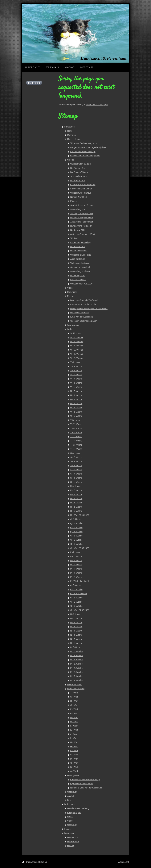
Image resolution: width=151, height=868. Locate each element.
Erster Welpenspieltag (80, 242)
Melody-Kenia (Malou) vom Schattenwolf (89, 309)
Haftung (71, 846)
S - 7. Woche (76, 457)
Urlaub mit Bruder (78, 251)
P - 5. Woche (76, 565)
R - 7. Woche (76, 490)
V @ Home (75, 362)
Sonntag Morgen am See (82, 213)
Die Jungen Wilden (79, 172)
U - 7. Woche (76, 391)
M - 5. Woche (76, 664)
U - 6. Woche (76, 395)
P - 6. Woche (76, 561)
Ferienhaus (69, 804)
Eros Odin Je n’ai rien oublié (83, 304)
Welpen (71, 329)
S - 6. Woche (76, 461)
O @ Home (75, 585)
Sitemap (43, 862)
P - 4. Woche (76, 569)
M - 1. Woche (76, 680)
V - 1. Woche (76, 387)
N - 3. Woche (76, 635)
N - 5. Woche (76, 627)
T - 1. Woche (76, 449)
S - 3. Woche (76, 474)
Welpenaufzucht (75, 684)
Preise (70, 817)
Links (70, 800)
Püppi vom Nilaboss (79, 313)
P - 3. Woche (76, 573)
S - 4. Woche (76, 470)
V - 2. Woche (76, 383)
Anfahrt (71, 796)
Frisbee (74, 201)
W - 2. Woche (77, 354)
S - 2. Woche (76, 478)
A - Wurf (74, 771)
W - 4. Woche (77, 346)
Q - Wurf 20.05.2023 (80, 548)
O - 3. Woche (76, 598)
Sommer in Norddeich (80, 267)
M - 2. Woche (76, 676)
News (70, 131)
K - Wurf (74, 730)
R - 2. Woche (76, 507)
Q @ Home (75, 519)
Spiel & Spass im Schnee (82, 205)
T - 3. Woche (76, 441)
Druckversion (30, 862)
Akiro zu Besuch (78, 259)
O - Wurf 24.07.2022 (80, 610)
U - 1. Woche (76, 416)
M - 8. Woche (76, 651)
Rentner (71, 296)
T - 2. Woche (76, 445)
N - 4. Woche (76, 631)
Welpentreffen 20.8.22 (80, 164)
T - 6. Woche (76, 428)
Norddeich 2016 (78, 247)
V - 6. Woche (76, 366)
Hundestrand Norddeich (81, 226)
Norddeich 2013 (78, 180)
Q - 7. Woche (76, 523)
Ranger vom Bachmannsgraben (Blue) (88, 147)
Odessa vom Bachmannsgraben (85, 156)
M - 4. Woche (76, 668)
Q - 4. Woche (76, 532)
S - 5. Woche (76, 466)
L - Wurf (74, 726)
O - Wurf (74, 713)
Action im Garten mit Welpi (83, 234)
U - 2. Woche (76, 412)
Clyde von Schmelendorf (82, 784)
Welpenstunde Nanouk (81, 193)
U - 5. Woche (76, 399)
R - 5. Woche (76, 494)
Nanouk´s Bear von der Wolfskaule (86, 788)
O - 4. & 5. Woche (79, 594)
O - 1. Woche (76, 606)
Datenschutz (73, 837)
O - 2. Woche (76, 602)
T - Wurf (74, 693)
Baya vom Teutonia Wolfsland (84, 300)
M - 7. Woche (76, 656)
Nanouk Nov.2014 (79, 197)
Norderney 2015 (78, 230)
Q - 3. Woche (76, 536)
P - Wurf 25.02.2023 (80, 581)
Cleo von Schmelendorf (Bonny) (85, 779)
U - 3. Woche (76, 408)
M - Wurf (74, 722)
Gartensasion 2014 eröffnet (83, 185)
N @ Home (75, 614)
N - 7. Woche (76, 618)
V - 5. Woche (76, 370)
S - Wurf (74, 697)
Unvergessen (73, 775)
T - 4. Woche (76, 437)
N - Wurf (74, 718)
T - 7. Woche (76, 424)
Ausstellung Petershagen (82, 222)
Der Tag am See (78, 168)
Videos (70, 288)
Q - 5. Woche (76, 527)
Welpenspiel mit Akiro (80, 263)
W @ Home (76, 333)
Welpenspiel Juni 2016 (81, 255)
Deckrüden (72, 292)
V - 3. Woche (76, 379)
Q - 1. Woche (76, 544)
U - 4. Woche (76, 404)
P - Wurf (74, 709)
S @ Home (75, 453)
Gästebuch (72, 792)
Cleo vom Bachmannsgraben (84, 321)
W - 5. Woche (77, 342)
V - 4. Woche (76, 375)
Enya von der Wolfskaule (82, 317)
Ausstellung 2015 (78, 209)
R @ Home (75, 486)
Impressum (69, 833)
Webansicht (123, 862)
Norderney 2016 (78, 275)
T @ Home (75, 420)
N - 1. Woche (76, 643)
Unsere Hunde (74, 139)
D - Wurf (74, 759)
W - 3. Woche (77, 350)
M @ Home (76, 647)
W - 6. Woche (77, 337)
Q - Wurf (74, 705)
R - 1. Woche (76, 511)
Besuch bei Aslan (78, 280)
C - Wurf (74, 763)
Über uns (71, 135)
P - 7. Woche (76, 556)
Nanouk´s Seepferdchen (81, 218)
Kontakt (68, 829)
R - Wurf (74, 701)
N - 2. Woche (76, 639)
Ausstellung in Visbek (80, 271)
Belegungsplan (74, 813)
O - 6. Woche (76, 589)
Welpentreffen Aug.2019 (81, 284)
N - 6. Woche (76, 622)
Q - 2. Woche (76, 540)
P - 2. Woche (76, 577)
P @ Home (75, 552)
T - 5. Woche (76, 432)
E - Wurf (74, 755)
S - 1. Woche (76, 482)
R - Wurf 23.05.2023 (80, 515)
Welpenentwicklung (76, 689)
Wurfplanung (73, 325)
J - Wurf (74, 734)
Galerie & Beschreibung (78, 808)
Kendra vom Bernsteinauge (83, 152)
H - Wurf (74, 742)
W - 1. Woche (77, 358)
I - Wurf (74, 738)
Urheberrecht (73, 841)
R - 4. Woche (76, 499)
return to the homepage (97, 105)
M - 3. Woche (76, 672)
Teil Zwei (74, 238)
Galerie (71, 160)
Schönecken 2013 (79, 176)
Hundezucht (70, 127)
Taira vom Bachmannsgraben (84, 143)
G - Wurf (74, 746)
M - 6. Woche (76, 660)
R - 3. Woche (76, 503)
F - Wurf (74, 751)
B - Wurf (74, 767)
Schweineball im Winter (81, 189)
